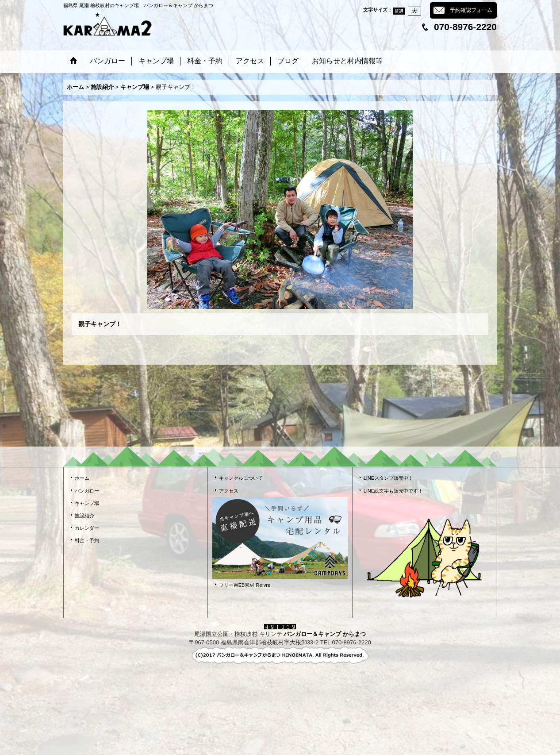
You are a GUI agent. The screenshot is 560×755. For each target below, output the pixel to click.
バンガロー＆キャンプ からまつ (325, 634)
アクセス (229, 491)
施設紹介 (84, 516)
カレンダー (87, 528)
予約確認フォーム (471, 10)
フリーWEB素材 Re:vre (245, 585)
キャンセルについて (241, 478)
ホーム (82, 478)
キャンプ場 (87, 503)
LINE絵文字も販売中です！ (393, 491)
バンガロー (87, 491)
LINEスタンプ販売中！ (389, 478)
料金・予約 (87, 540)
